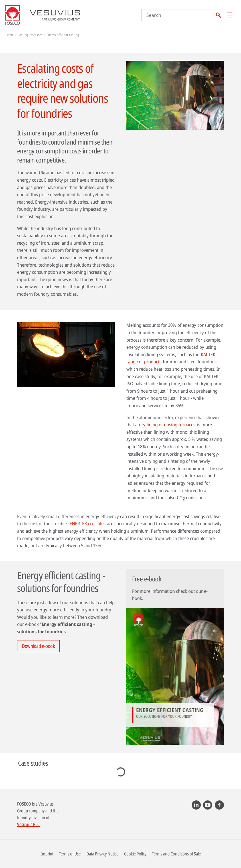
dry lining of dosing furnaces (167, 425)
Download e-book (38, 646)
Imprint (47, 854)
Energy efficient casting (63, 35)
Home (10, 35)
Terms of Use (70, 854)
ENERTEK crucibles (88, 524)
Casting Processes (30, 35)
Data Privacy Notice (102, 854)
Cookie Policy (135, 854)
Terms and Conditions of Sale (176, 854)
